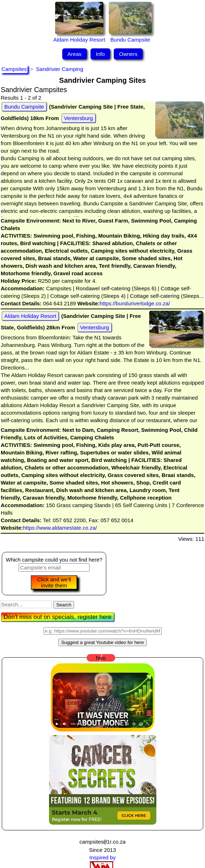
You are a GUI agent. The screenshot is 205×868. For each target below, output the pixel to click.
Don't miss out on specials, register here (58, 617)
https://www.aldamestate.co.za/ (60, 528)
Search (64, 605)
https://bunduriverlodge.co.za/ (135, 303)
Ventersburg (79, 118)
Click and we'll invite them (54, 582)
